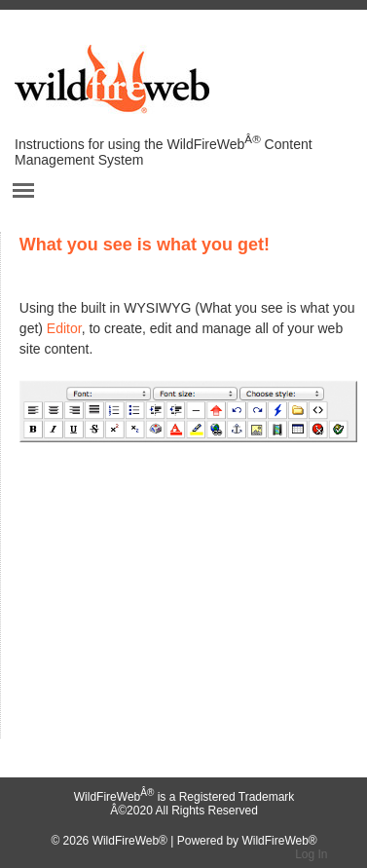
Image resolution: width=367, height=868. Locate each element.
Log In (311, 854)
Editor (64, 328)
